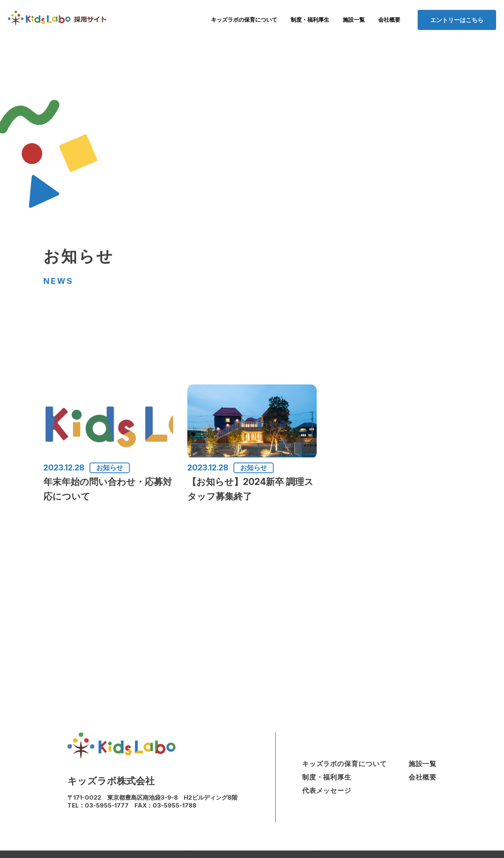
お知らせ (110, 468)
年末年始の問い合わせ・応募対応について (108, 489)
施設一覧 (354, 20)
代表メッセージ (327, 791)
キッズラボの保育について (244, 20)
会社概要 (389, 20)
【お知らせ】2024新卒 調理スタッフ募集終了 (250, 489)
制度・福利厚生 (310, 20)
